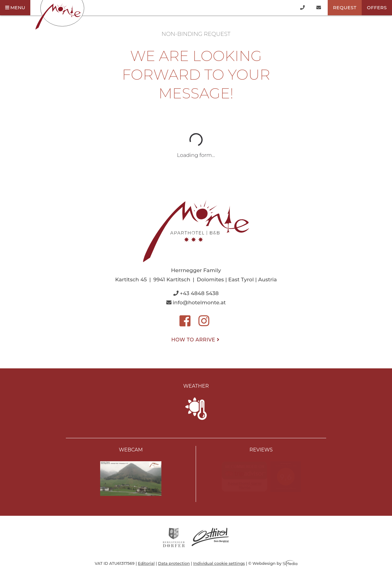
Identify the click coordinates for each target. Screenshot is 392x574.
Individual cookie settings (219, 563)
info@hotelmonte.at (196, 302)
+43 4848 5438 (196, 293)
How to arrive (196, 340)
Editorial (146, 563)
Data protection (174, 563)
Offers (377, 8)
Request (345, 8)
